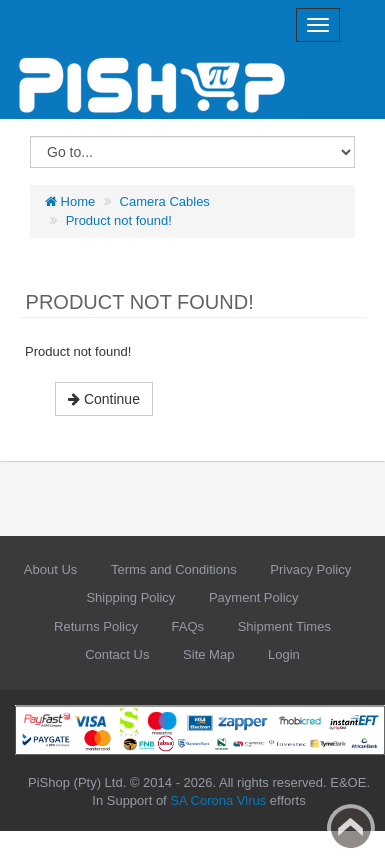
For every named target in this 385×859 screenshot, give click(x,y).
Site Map (208, 654)
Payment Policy (254, 597)
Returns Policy (96, 626)
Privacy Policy (310, 569)
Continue (104, 399)
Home (70, 201)
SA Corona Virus (218, 800)
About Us (50, 569)
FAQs (188, 626)
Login (284, 654)
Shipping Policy (130, 597)
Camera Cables (165, 201)
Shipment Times (284, 626)
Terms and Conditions (174, 569)
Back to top (351, 828)
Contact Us (117, 654)
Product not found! (119, 220)
